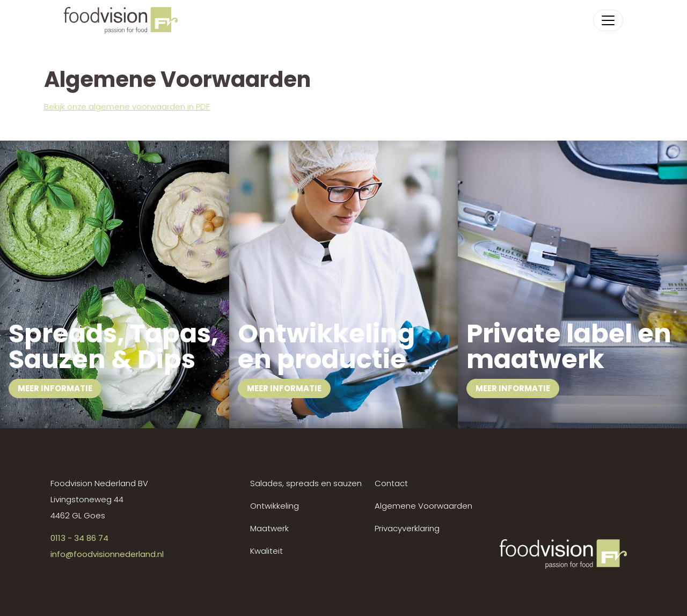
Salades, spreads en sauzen (306, 483)
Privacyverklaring (407, 528)
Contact (391, 483)
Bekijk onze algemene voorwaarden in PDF (127, 107)
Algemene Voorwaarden (423, 506)
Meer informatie (55, 388)
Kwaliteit (266, 551)
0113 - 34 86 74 (79, 538)
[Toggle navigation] (608, 20)
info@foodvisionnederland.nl (107, 554)
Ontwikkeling (275, 506)
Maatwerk (269, 528)
